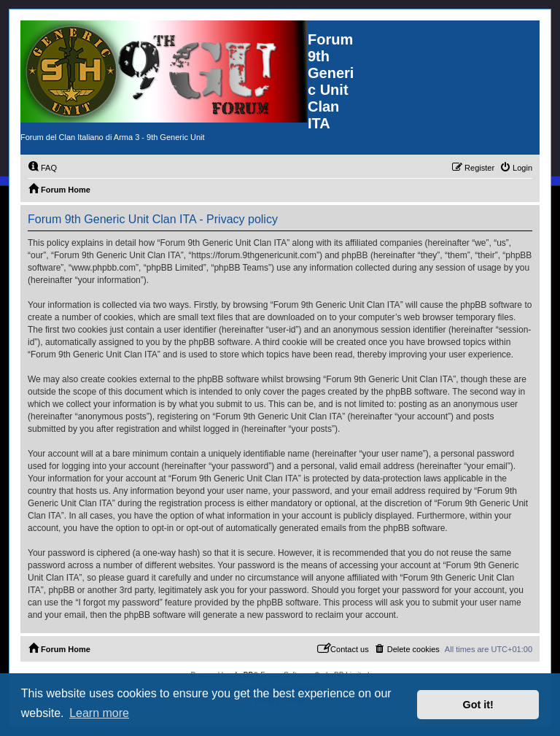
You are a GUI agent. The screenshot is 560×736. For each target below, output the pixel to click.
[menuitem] (42, 168)
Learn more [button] (99, 713)
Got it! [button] (478, 705)
